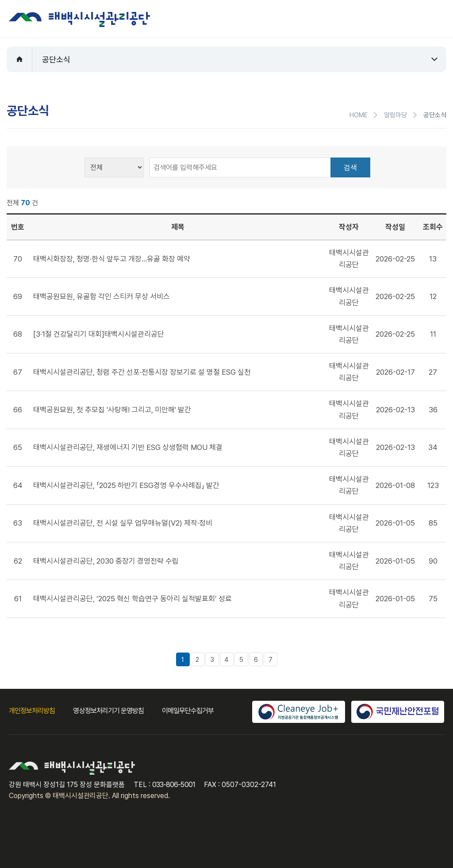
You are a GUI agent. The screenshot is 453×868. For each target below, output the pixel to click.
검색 (350, 168)
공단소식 (56, 60)
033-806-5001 (173, 785)
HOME (359, 115)
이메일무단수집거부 (188, 711)
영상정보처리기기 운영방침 (108, 711)
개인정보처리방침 (32, 711)
